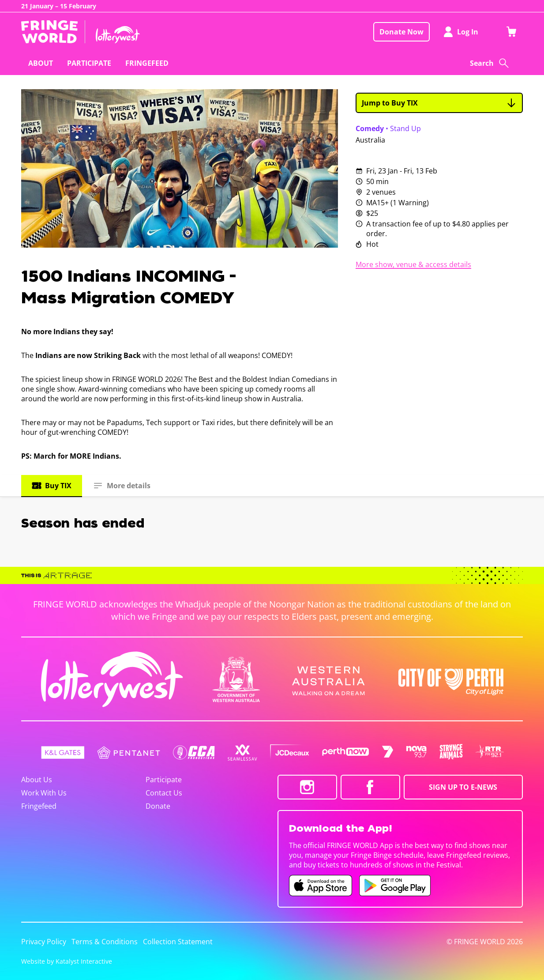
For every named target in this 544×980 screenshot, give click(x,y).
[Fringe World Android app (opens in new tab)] (395, 886)
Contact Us (164, 793)
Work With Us (44, 793)
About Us (37, 780)
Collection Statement (178, 942)
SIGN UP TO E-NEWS (463, 787)
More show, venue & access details (413, 264)
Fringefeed (39, 806)
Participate (164, 780)
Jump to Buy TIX (439, 103)
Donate (158, 806)
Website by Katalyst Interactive (67, 961)
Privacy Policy (44, 942)
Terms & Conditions (105, 942)
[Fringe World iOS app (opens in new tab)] (321, 886)
